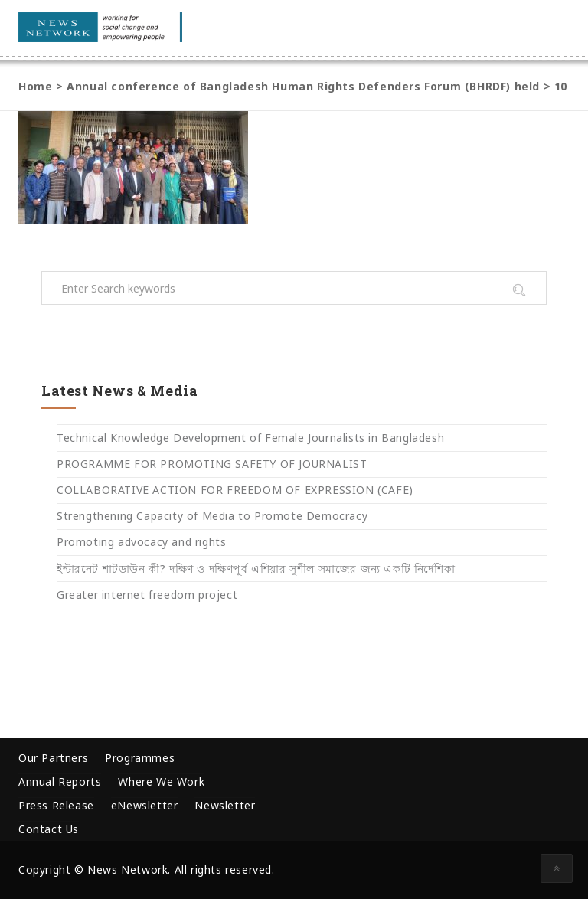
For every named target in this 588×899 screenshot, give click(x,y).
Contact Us (49, 829)
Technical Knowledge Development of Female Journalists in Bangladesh (250, 438)
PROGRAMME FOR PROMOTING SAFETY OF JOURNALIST (212, 464)
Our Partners (53, 758)
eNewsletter (145, 805)
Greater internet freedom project (147, 595)
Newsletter (225, 805)
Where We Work (161, 781)
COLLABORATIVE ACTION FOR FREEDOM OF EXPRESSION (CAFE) (235, 490)
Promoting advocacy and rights (141, 542)
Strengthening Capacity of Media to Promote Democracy (212, 516)
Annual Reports (60, 781)
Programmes (140, 758)
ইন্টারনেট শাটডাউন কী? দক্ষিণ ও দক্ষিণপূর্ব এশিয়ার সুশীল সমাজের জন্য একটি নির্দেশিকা (256, 569)
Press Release (56, 805)
